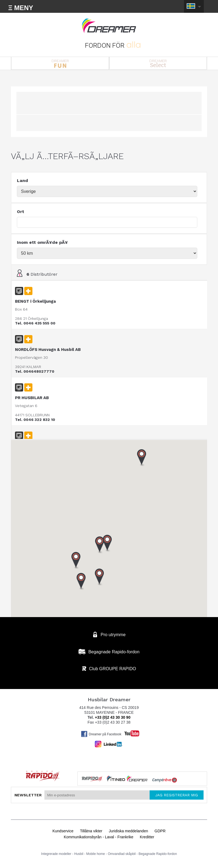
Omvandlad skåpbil (122, 854)
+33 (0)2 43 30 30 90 (113, 717)
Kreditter (147, 837)
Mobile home (96, 854)
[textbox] (107, 222)
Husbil (79, 854)
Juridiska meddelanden (128, 831)
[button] (81, 582)
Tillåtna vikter (91, 831)
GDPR (160, 831)
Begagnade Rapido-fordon (158, 854)
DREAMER (60, 63)
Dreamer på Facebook (101, 734)
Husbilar (109, 26)
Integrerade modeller (56, 854)
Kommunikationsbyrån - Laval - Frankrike (99, 837)
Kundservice (63, 831)
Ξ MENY (21, 8)
